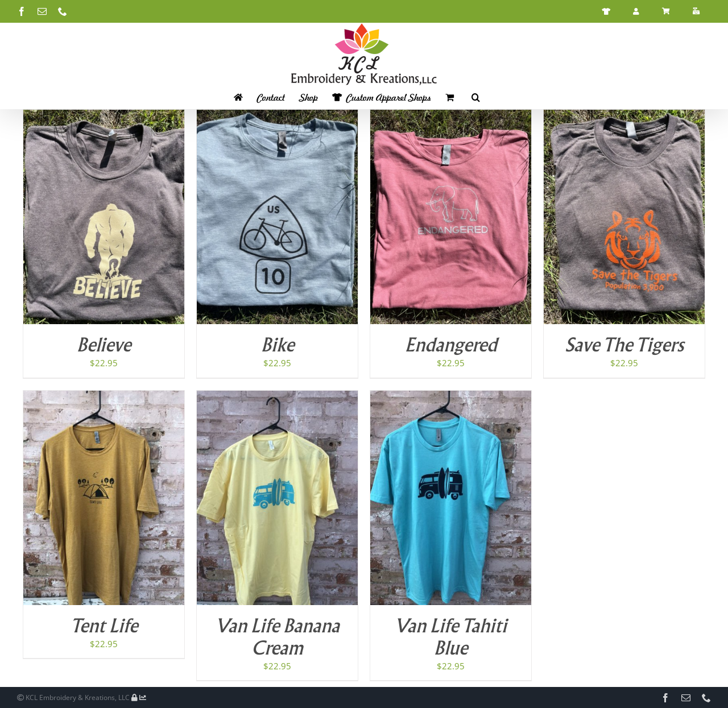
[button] (476, 97)
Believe (104, 346)
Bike (278, 346)
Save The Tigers (624, 346)
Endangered (451, 346)
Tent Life (104, 627)
